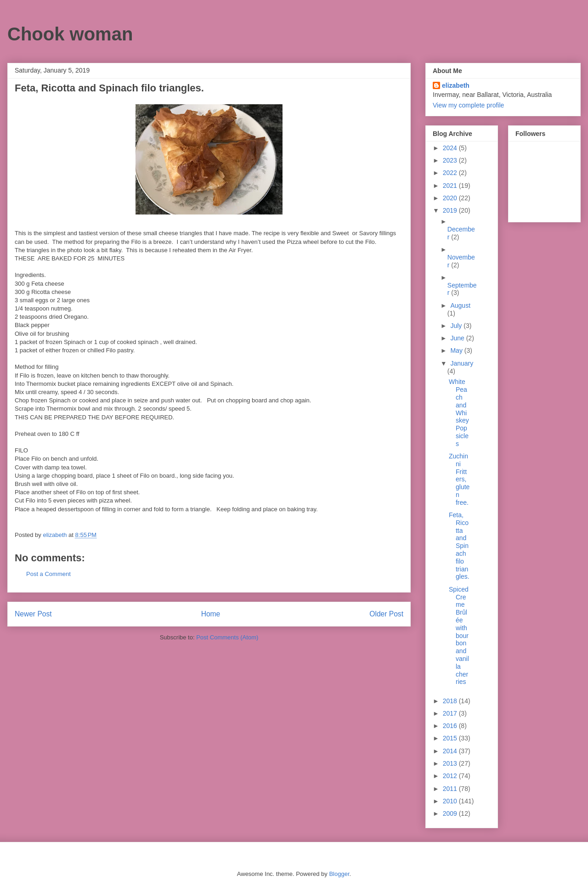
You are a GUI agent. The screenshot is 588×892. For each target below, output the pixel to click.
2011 (451, 789)
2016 (451, 726)
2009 (451, 813)
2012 (451, 776)
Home (211, 614)
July (457, 326)
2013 (451, 763)
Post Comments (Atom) (227, 637)
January (462, 363)
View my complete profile (468, 105)
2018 (451, 701)
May (457, 350)
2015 (451, 738)
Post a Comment (48, 574)
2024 (451, 148)
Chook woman (70, 34)
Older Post (386, 614)
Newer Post (33, 614)
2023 (451, 160)
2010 (451, 801)
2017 (451, 713)
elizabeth (456, 85)
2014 (451, 751)
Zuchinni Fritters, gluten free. (459, 479)
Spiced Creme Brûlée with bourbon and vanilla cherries (459, 636)
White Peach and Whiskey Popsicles (459, 412)
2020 (451, 198)
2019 (451, 210)
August (460, 305)
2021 (451, 186)
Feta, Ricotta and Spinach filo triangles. (459, 546)
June (458, 338)
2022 (451, 173)
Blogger (339, 874)
